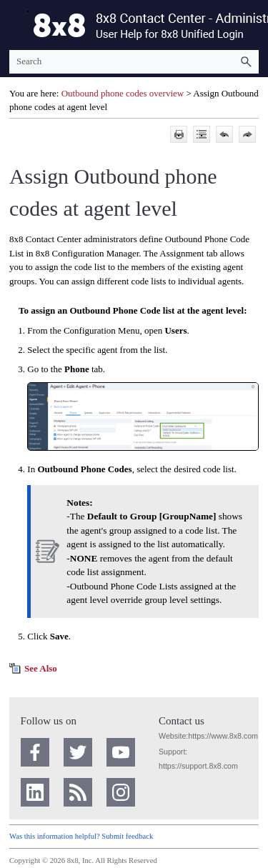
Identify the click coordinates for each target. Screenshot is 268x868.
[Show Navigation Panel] (17, 25)
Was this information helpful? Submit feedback (81, 836)
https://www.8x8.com (223, 736)
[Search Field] (134, 62)
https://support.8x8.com (198, 766)
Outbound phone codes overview (123, 93)
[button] (246, 62)
